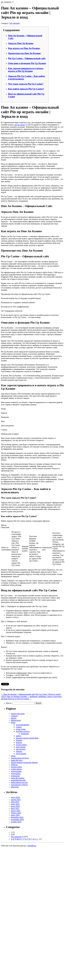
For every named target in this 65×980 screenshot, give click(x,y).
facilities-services (23, 731)
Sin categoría (15, 23)
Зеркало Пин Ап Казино (21, 43)
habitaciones (16, 720)
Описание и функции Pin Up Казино (27, 63)
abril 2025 (15, 808)
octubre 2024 (16, 822)
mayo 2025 (15, 806)
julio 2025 (15, 802)
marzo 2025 (16, 811)
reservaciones (16, 771)
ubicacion (15, 787)
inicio (13, 756)
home (13, 723)
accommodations (23, 725)
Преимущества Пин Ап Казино (24, 53)
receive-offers (21, 745)
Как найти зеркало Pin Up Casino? (26, 89)
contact (19, 727)
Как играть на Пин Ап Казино (24, 48)
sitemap (19, 751)
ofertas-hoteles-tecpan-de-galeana (24, 762)
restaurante (15, 776)
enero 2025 (15, 815)
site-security (21, 749)
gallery (19, 736)
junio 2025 (15, 804)
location (19, 740)
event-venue (21, 729)
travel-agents (21, 754)
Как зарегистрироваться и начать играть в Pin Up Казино (26, 70)
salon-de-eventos (18, 778)
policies (19, 742)
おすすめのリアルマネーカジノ (25, 839)
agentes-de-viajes (18, 714)
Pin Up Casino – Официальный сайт (27, 58)
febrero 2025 (16, 813)
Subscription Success (19, 782)
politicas (14, 765)
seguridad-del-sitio (18, 780)
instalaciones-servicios (20, 758)
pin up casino (20, 125)
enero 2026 (15, 797)
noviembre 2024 (17, 820)
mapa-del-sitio (17, 760)
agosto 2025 (16, 800)
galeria (14, 718)
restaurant (25, 734)
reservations (21, 747)
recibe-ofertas (16, 769)
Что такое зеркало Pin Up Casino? (26, 84)
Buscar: (9, 703)
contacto (14, 716)
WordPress (32, 846)
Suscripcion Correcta (19, 785)
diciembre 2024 (17, 817)
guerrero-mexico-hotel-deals (27, 738)
